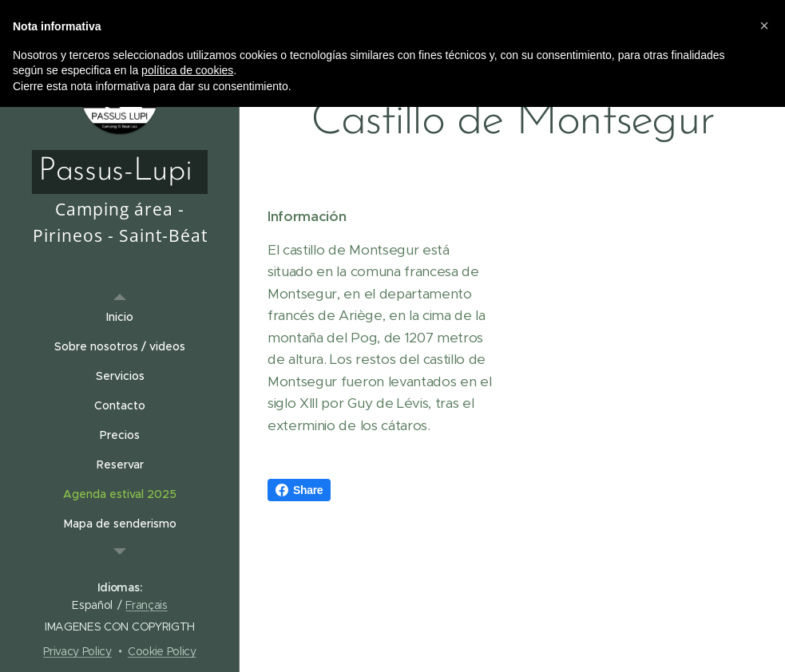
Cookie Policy (162, 651)
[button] (764, 26)
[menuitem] (120, 317)
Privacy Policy (77, 651)
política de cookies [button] (187, 70)
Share (299, 490)
